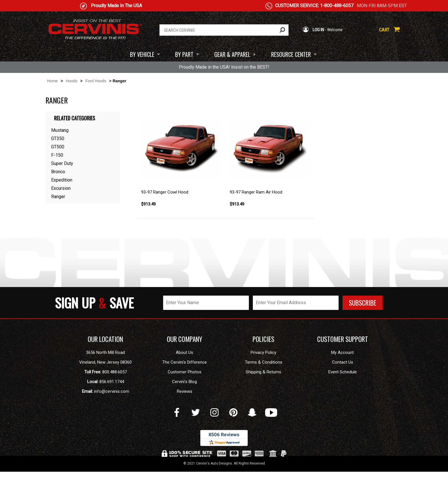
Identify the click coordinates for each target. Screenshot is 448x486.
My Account (342, 352)
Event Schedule (343, 372)
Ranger (58, 197)
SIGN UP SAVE (94, 303)
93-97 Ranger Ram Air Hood (256, 192)
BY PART (184, 54)
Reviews (185, 391)
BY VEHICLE (142, 54)
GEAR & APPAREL (232, 54)
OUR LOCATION (105, 339)
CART (389, 30)
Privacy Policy (263, 352)
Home (52, 81)
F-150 (57, 155)
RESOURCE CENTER (291, 54)
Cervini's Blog (184, 382)
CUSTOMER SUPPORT (343, 339)
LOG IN (313, 30)
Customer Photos (185, 372)
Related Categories (75, 118)
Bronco (58, 172)
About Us (184, 352)
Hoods (71, 81)
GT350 (58, 139)
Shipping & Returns (263, 372)
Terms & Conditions (264, 362)
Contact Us (343, 362)
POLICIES (263, 339)
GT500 (58, 147)
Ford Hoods (96, 81)
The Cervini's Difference (185, 362)
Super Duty (62, 163)
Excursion (61, 188)
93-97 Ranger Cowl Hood (165, 192)
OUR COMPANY (185, 339)
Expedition (62, 180)
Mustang (60, 130)
